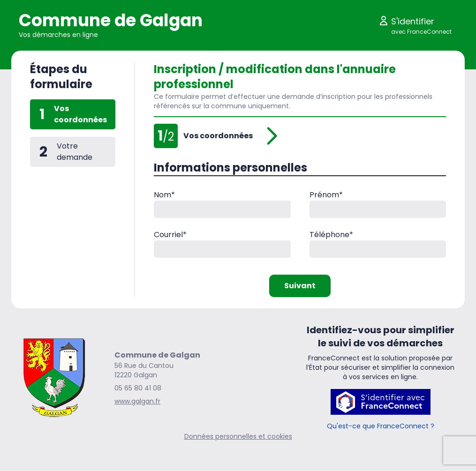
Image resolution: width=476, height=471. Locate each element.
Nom (164, 195)
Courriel (170, 235)
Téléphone (331, 235)
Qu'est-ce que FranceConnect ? (381, 426)
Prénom (326, 195)
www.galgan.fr (137, 401)
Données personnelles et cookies (238, 436)
